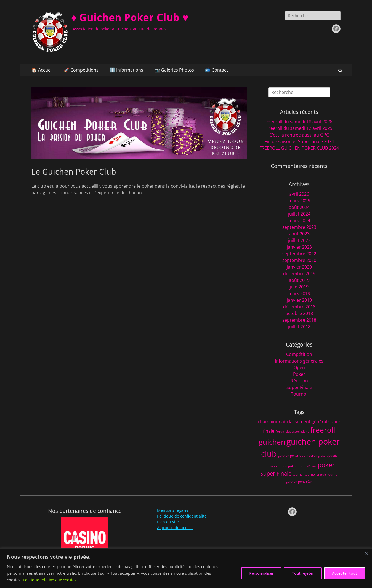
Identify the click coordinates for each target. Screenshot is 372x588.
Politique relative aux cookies (50, 580)
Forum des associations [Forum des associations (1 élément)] (292, 432)
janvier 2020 (299, 267)
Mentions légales (173, 510)
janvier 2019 (299, 300)
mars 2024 (299, 221)
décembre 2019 (299, 274)
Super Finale (299, 387)
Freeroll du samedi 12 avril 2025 (299, 128)
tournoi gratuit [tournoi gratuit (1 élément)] (315, 474)
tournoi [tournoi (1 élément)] (298, 474)
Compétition (299, 354)
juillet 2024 (299, 214)
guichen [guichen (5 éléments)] (272, 442)
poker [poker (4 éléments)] (326, 465)
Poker (299, 374)
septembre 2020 (299, 260)
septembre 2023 (299, 227)
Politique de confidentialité (182, 516)
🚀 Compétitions (81, 70)
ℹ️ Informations (126, 70)
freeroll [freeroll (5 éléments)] (323, 430)
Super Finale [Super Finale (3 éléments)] (276, 473)
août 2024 (299, 207)
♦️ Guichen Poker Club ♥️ (130, 18)
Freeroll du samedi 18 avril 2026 (299, 122)
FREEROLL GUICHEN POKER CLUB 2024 (299, 148)
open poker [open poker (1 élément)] (288, 466)
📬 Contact (216, 70)
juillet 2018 (299, 327)
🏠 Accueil (42, 70)
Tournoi (299, 394)
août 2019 (299, 280)
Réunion (299, 381)
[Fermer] (366, 553)
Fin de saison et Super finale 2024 (299, 141)
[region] (186, 568)
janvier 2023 (299, 247)
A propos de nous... (175, 528)
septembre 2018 (299, 320)
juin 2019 (299, 287)
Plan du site (168, 522)
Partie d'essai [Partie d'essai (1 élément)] (307, 466)
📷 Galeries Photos (174, 70)
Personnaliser (261, 573)
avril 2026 (299, 194)
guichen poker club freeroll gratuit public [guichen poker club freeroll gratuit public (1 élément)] (308, 456)
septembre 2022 (299, 254)
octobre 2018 (299, 313)
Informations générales (299, 361)
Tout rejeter (303, 573)
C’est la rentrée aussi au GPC (299, 135)
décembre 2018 (299, 307)
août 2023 (299, 234)
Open (299, 368)
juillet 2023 (299, 240)
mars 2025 (299, 201)
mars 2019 (299, 293)
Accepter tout (345, 573)
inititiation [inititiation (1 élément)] (271, 466)
